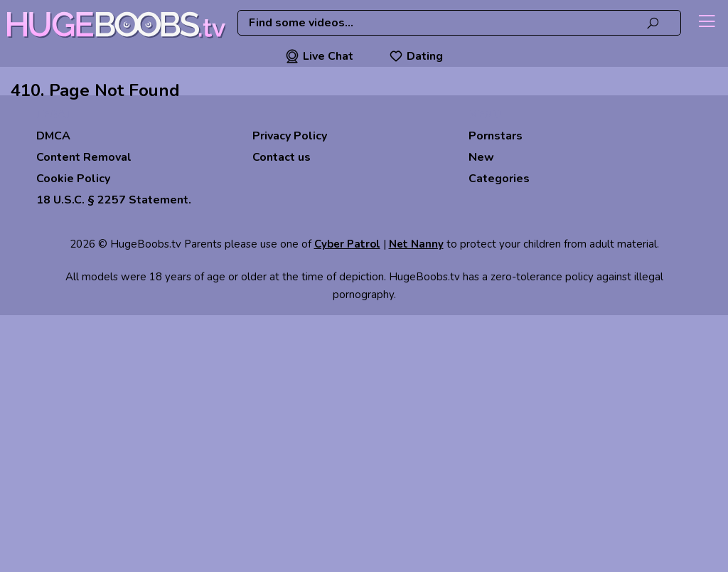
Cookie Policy (73, 179)
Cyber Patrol (347, 244)
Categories (499, 179)
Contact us (282, 157)
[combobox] (459, 23)
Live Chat (319, 56)
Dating (416, 56)
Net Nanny (416, 244)
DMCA (53, 136)
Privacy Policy (290, 136)
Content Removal (84, 157)
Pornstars (496, 136)
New (481, 157)
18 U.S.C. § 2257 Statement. (114, 200)
